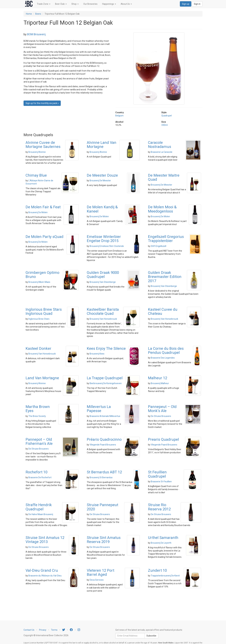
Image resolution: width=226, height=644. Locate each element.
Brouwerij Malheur (160, 383)
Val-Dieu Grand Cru (42, 570)
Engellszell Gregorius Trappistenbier (166, 239)
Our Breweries (90, 4)
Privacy (43, 630)
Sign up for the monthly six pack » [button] (42, 103)
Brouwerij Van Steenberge (103, 282)
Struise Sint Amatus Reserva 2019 (104, 540)
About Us (126, 4)
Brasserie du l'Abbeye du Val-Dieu (45, 576)
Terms (54, 630)
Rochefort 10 (36, 472)
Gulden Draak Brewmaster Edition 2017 (165, 277)
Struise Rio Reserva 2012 (159, 507)
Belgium (119, 116)
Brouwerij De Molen (38, 212)
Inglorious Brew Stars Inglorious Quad (44, 311)
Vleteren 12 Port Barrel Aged (101, 572)
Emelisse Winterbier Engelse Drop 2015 (104, 239)
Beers (38, 14)
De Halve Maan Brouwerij (41, 514)
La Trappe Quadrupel (105, 378)
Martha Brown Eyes (38, 409)
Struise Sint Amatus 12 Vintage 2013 (45, 540)
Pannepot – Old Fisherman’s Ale (39, 442)
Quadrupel (167, 116)
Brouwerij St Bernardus (101, 477)
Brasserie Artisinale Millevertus (105, 416)
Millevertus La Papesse (99, 409)
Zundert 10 (157, 570)
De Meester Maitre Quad (164, 177)
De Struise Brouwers (161, 416)
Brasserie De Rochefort (40, 477)
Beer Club (61, 4)
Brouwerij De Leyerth (161, 543)
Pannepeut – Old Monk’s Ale (162, 409)
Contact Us (29, 630)
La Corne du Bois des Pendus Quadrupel (166, 351)
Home (29, 14)
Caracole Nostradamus (160, 145)
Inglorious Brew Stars (39, 319)
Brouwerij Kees (97, 354)
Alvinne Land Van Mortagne (102, 145)
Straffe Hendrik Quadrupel (39, 507)
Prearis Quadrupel (163, 439)
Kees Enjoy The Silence (106, 349)
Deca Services (97, 580)
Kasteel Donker (38, 349)
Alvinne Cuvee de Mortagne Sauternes (43, 145)
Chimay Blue (36, 175)
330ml (164, 125)
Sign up (186, 4)
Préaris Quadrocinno (104, 439)
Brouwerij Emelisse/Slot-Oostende (107, 246)
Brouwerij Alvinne (37, 152)
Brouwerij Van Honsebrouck (103, 319)
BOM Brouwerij (36, 34)
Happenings (109, 4)
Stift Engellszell (159, 246)
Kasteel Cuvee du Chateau (163, 311)
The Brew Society (37, 416)
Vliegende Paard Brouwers (103, 445)
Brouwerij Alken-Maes (39, 282)
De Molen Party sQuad (44, 237)
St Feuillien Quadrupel (157, 474)
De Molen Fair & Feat (43, 207)
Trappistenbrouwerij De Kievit (165, 576)
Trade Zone (44, 4)
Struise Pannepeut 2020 (102, 507)
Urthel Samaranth (163, 538)
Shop (75, 4)
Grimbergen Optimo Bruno (42, 275)
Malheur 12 (158, 378)
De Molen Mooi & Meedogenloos (162, 209)
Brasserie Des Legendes (163, 358)
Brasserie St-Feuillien (161, 482)
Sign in (197, 4)
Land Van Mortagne (42, 378)
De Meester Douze (102, 175)
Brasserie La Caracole (162, 152)
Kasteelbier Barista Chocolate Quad (103, 311)
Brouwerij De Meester (100, 181)
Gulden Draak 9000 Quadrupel (103, 275)
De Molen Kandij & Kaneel (102, 209)
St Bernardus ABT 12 (104, 472)
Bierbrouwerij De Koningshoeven (106, 383)
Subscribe (151, 636)
